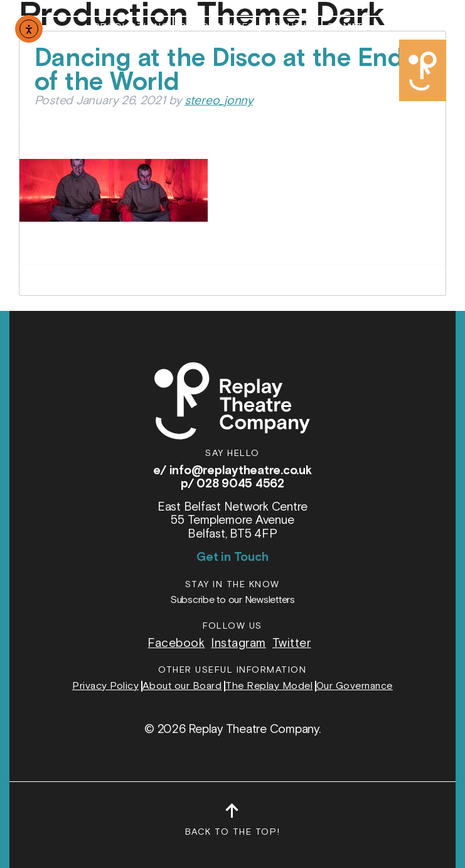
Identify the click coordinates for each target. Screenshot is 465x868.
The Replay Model (269, 686)
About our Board (182, 686)
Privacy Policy (105, 686)
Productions (131, 27)
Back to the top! (233, 825)
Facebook (176, 643)
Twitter (292, 643)
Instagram (238, 643)
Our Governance (355, 686)
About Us (291, 27)
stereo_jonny (219, 101)
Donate (348, 27)
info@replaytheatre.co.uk (241, 471)
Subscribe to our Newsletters (232, 600)
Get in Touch (232, 557)
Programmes (217, 27)
